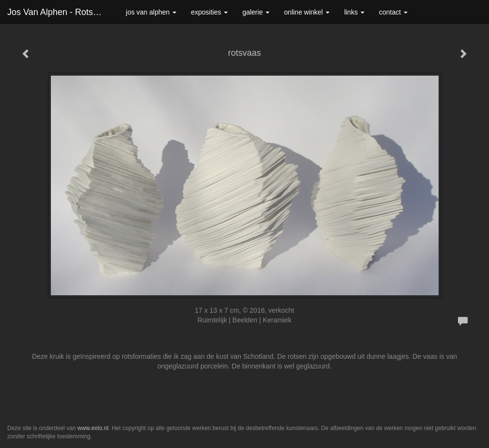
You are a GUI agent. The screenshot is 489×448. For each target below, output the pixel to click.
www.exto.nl (93, 428)
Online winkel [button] (307, 12)
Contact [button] (393, 12)
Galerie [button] (256, 12)
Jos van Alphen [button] (151, 12)
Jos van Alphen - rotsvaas (59, 12)
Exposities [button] (209, 12)
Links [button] (354, 12)
